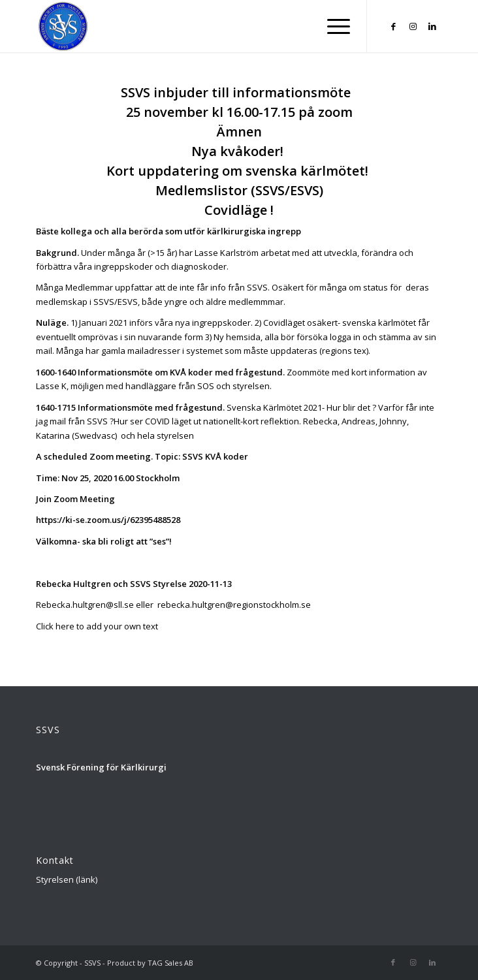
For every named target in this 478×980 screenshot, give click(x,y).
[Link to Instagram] (413, 26)
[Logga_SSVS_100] (199, 26)
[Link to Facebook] (393, 26)
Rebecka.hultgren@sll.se (85, 605)
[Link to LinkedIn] (432, 26)
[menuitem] (332, 26)
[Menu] (332, 26)
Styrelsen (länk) (67, 879)
